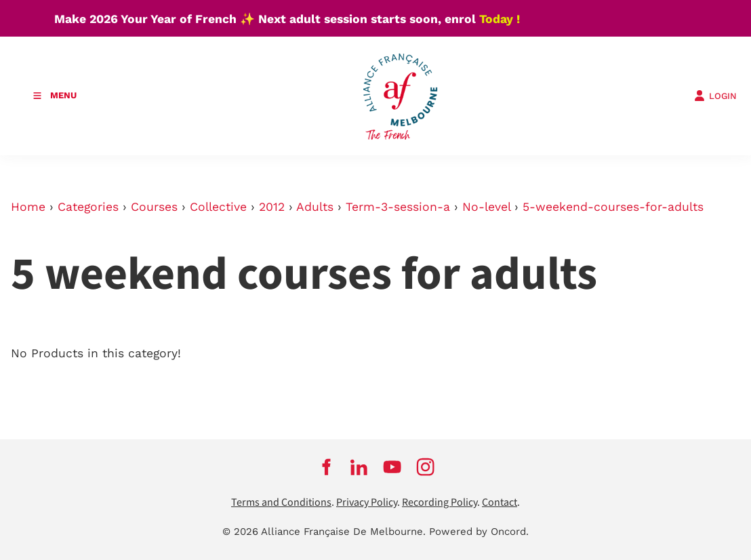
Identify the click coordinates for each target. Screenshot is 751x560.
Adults (315, 207)
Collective (218, 207)
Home (28, 207)
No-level (486, 207)
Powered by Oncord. (479, 532)
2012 (272, 207)
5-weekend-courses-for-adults (613, 207)
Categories (88, 207)
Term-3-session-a (398, 207)
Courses (154, 207)
